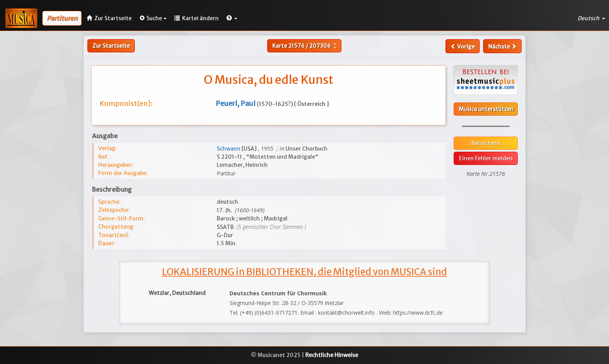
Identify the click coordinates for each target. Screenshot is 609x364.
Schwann (229, 149)
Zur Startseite (111, 46)
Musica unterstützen (486, 109)
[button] (232, 18)
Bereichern (486, 143)
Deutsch (591, 18)
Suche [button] (153, 18)
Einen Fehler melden (486, 158)
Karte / (305, 46)
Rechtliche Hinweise (332, 355)
